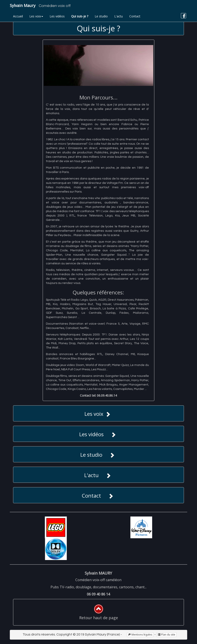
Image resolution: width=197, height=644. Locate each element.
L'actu (119, 16)
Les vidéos (57, 16)
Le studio (101, 16)
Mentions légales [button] (140, 635)
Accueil (18, 16)
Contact (135, 16)
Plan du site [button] (167, 635)
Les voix (36, 16)
